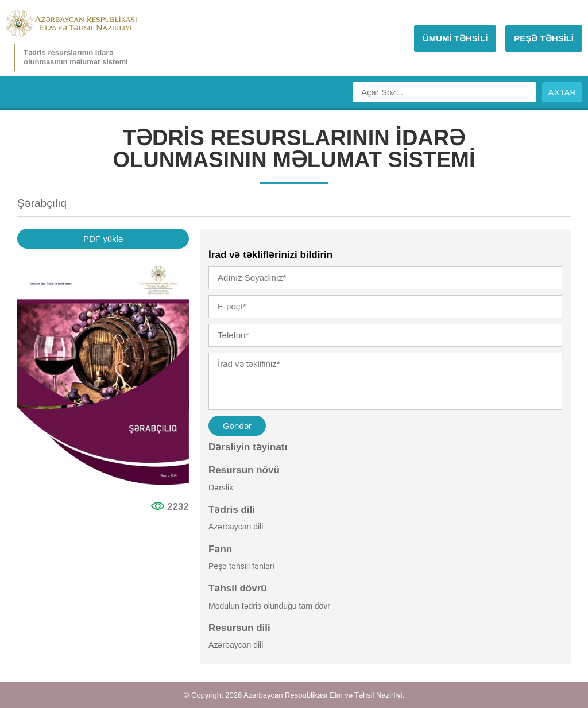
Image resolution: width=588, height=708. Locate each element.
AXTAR (562, 92)
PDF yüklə (103, 239)
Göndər (237, 426)
